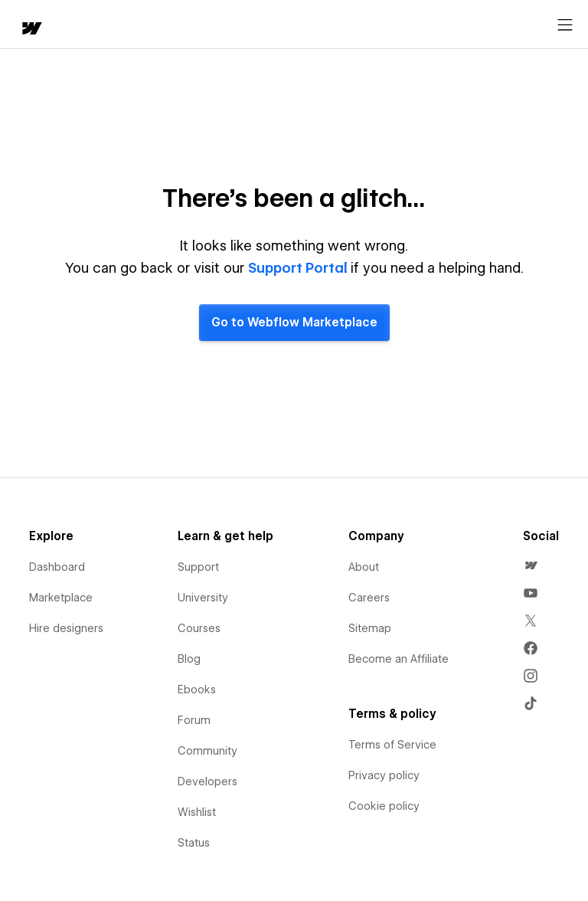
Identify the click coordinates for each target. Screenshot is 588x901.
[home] (31, 29)
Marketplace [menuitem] (61, 598)
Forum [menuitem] (194, 720)
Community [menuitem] (207, 751)
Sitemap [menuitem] (370, 628)
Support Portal (299, 268)
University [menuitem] (203, 598)
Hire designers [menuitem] (66, 628)
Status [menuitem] (194, 843)
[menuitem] (531, 565)
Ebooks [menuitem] (197, 690)
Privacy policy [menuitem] (384, 775)
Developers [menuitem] (207, 781)
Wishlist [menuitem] (197, 812)
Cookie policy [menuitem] (384, 806)
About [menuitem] (364, 567)
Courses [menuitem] (199, 628)
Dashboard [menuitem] (57, 567)
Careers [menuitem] (369, 598)
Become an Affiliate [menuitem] (399, 659)
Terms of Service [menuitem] (392, 745)
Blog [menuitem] (189, 659)
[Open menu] (565, 25)
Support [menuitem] (198, 567)
